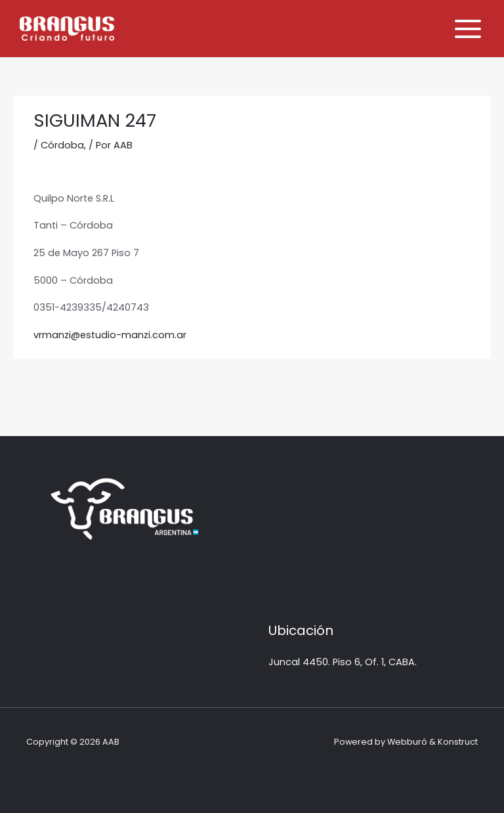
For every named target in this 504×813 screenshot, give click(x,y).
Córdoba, (63, 145)
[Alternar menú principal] (468, 29)
